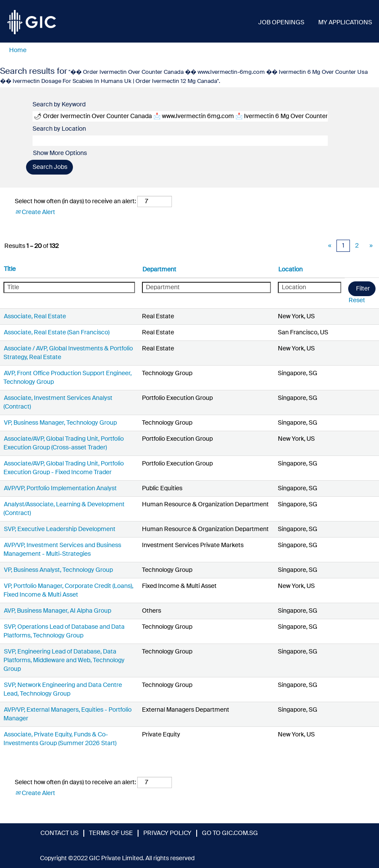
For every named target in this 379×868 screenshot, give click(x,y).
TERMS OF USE (111, 833)
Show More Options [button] (60, 153)
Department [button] (159, 270)
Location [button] (290, 270)
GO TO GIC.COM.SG (230, 833)
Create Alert (35, 212)
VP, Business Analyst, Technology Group (58, 570)
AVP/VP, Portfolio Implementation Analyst (60, 488)
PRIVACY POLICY (167, 833)
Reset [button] (357, 300)
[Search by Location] (180, 141)
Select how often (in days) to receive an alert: (75, 201)
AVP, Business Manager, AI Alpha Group (58, 611)
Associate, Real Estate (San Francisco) (57, 333)
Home (18, 50)
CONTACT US (59, 833)
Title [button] (10, 269)
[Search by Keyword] (180, 116)
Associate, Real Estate (35, 317)
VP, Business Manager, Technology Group (60, 423)
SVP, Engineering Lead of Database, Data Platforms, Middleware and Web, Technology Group (64, 660)
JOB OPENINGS (281, 23)
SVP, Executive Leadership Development (60, 529)
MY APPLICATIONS (345, 23)
